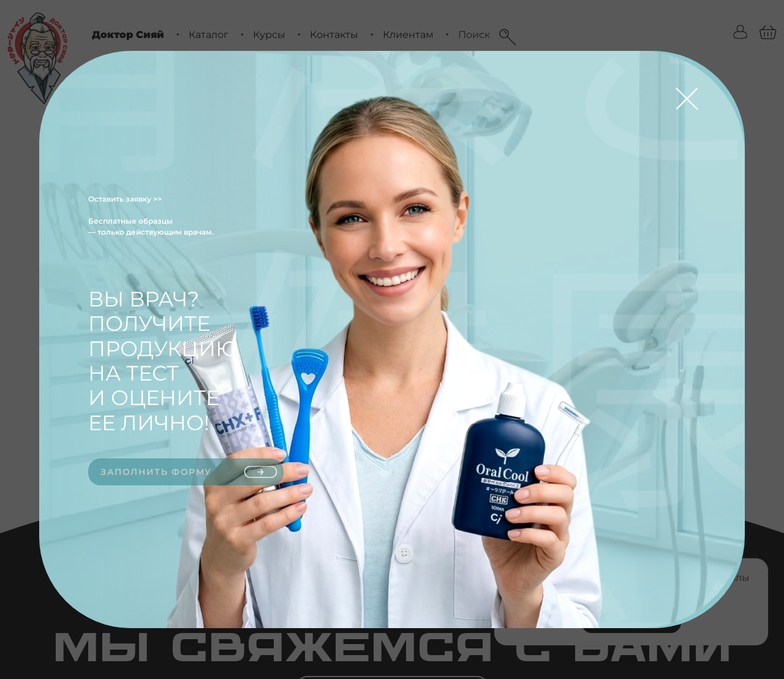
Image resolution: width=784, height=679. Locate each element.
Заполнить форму (189, 472)
